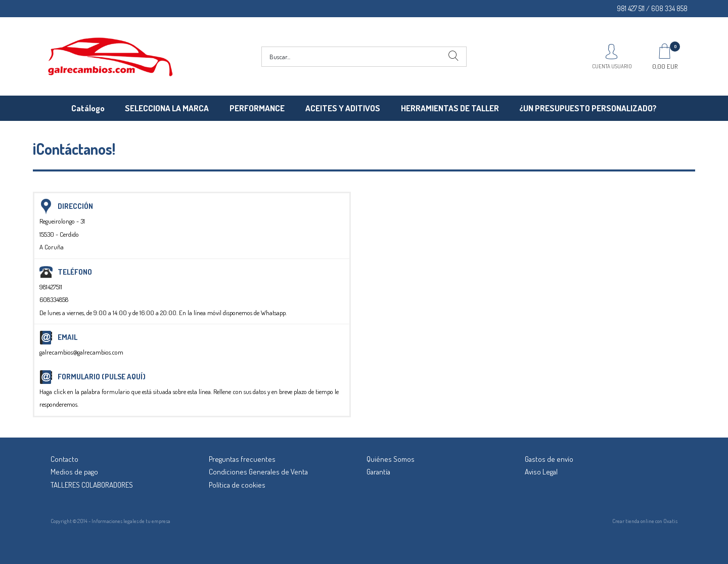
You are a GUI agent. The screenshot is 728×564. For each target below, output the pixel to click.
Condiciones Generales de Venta (258, 472)
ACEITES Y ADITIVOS (343, 108)
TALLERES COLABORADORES (92, 485)
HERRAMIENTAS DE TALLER (450, 108)
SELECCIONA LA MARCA (167, 108)
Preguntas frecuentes (242, 459)
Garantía (378, 472)
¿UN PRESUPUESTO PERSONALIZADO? (588, 108)
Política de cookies (237, 485)
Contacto (64, 459)
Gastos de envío (549, 459)
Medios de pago (74, 472)
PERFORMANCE (257, 108)
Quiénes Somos (391, 459)
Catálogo (88, 108)
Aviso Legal (541, 472)
